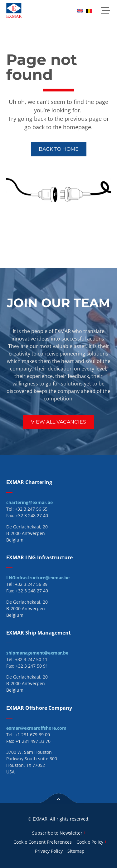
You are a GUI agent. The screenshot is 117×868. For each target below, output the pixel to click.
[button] (105, 10)
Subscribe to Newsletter (57, 833)
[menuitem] (80, 10)
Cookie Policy (90, 842)
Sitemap (76, 851)
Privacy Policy (49, 851)
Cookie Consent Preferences (43, 842)
